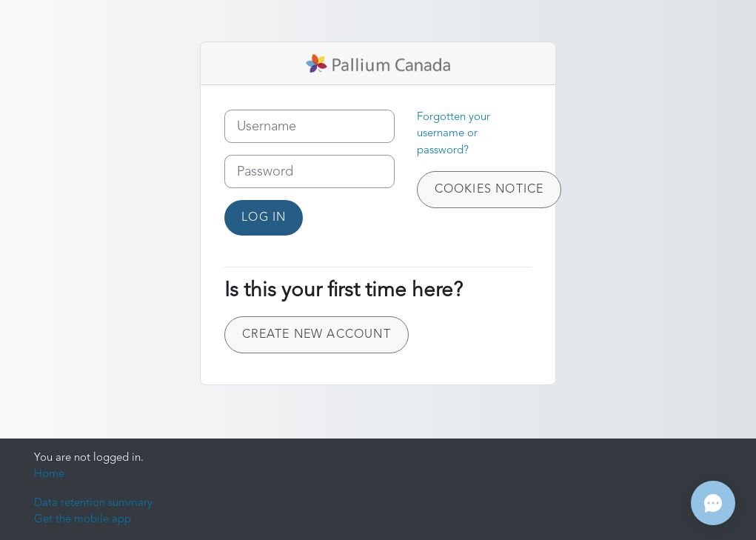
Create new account (317, 335)
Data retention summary (93, 503)
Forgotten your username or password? (454, 134)
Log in (264, 218)
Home (49, 474)
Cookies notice (489, 190)
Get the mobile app (83, 520)
